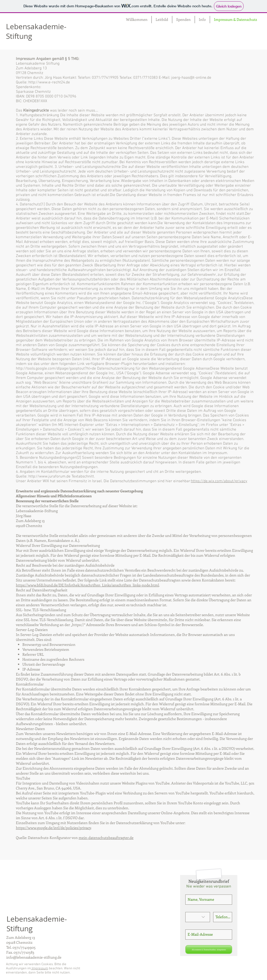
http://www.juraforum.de (49, 476)
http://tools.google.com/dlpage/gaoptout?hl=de (56, 369)
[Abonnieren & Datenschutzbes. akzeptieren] (209, 950)
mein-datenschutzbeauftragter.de (106, 838)
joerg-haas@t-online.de (191, 78)
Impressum (40, 969)
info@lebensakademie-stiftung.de (34, 957)
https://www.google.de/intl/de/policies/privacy (53, 828)
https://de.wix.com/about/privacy (219, 481)
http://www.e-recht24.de (49, 82)
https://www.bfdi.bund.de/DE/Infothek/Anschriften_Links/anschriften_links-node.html (87, 585)
